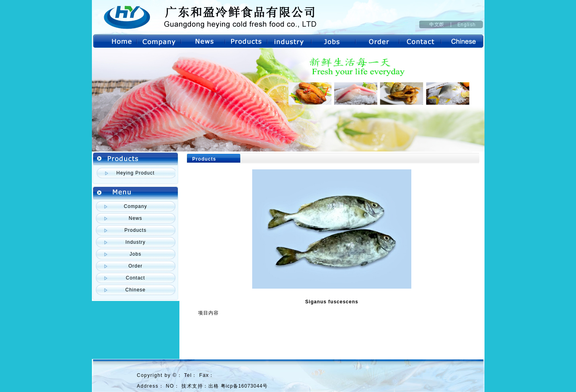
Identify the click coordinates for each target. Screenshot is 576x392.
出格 (214, 386)
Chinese (135, 290)
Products (135, 230)
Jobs (135, 254)
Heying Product (135, 173)
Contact (135, 278)
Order (136, 266)
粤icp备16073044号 (244, 386)
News (135, 218)
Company (135, 206)
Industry (135, 242)
